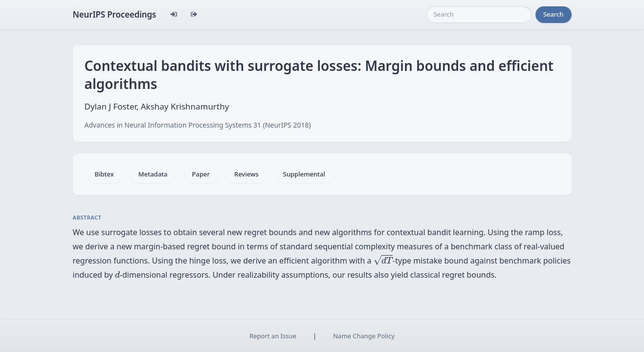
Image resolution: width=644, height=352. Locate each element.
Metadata (153, 174)
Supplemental (304, 174)
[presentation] (383, 260)
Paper (201, 174)
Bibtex (104, 174)
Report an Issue (273, 336)
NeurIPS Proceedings (115, 14)
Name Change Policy (364, 336)
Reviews (246, 174)
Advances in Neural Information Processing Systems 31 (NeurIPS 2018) (198, 125)
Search (554, 14)
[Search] (479, 15)
